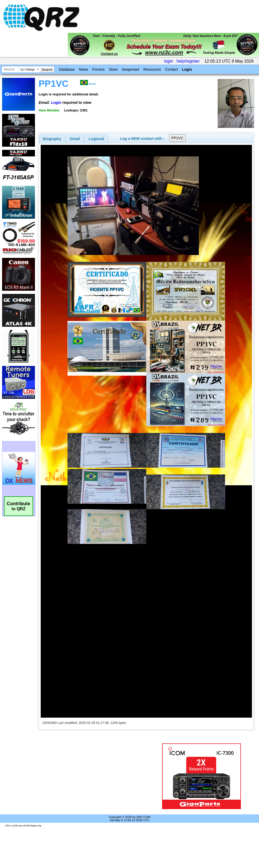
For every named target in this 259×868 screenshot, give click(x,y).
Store (113, 69)
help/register (188, 61)
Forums (98, 69)
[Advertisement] (97, 776)
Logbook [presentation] (97, 139)
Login (187, 69)
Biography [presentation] (52, 139)
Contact (171, 69)
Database (67, 69)
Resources (152, 69)
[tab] (52, 139)
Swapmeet (131, 69)
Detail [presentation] (75, 139)
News (83, 69)
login (169, 61)
